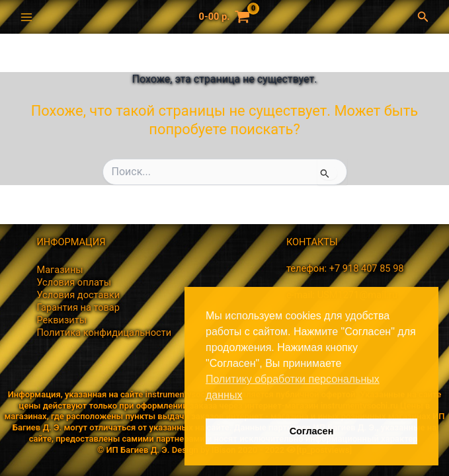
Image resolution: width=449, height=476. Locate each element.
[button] (427, 17)
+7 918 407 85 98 (367, 268)
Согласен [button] (312, 431)
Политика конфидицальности (104, 333)
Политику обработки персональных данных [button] (293, 387)
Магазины (60, 270)
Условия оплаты (74, 282)
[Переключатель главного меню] (26, 17)
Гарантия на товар (78, 307)
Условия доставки (78, 295)
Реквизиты (61, 320)
